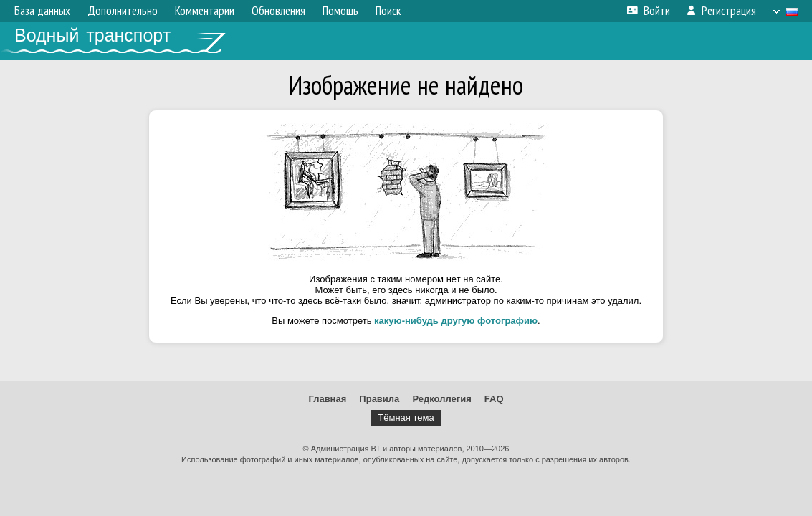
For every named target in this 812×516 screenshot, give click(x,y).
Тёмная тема (406, 417)
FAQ (494, 399)
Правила (379, 399)
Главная (327, 399)
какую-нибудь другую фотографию (456, 321)
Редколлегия (441, 399)
